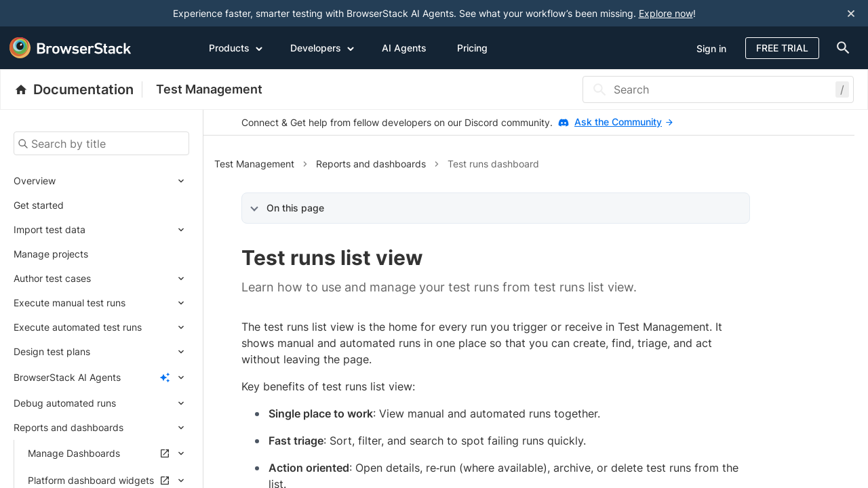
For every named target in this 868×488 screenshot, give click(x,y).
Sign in (711, 48)
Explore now (666, 13)
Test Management (209, 89)
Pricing (472, 48)
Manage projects (51, 254)
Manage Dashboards (74, 453)
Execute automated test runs (78, 327)
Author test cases (52, 278)
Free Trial (782, 48)
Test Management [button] (254, 164)
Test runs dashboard (493, 164)
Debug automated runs (65, 403)
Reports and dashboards (68, 427)
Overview (35, 181)
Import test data (50, 229)
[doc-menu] (840, 48)
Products (236, 47)
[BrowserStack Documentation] (78, 89)
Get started (39, 205)
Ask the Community (624, 122)
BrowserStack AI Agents (67, 377)
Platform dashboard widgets (91, 480)
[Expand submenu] (122, 181)
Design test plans (52, 351)
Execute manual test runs (70, 303)
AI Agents (404, 48)
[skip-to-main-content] (56, 14)
